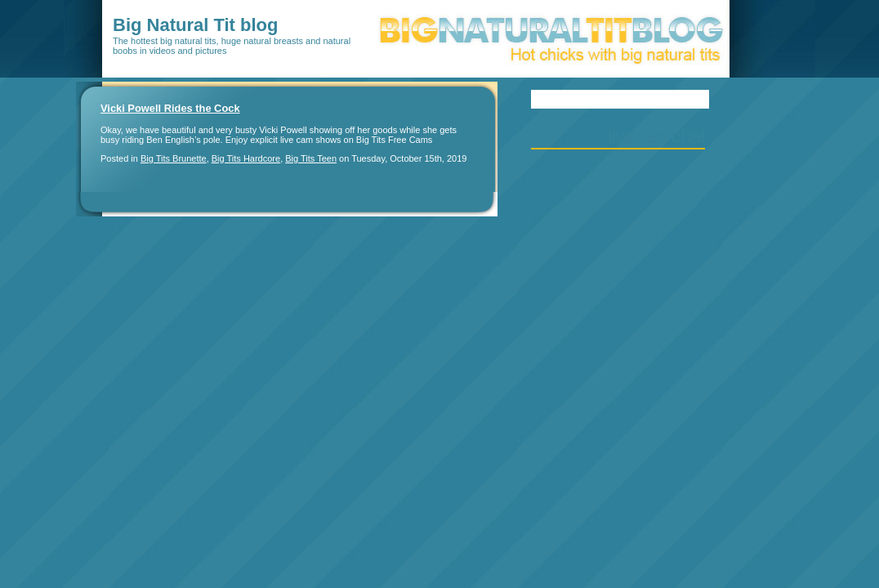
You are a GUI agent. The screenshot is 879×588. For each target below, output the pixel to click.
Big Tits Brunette (174, 158)
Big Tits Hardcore (246, 158)
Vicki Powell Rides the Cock (170, 108)
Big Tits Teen (311, 158)
